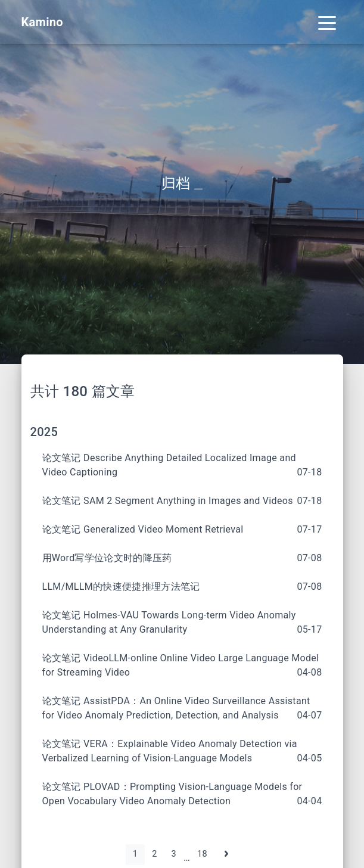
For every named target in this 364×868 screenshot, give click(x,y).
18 (202, 854)
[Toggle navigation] (327, 22)
